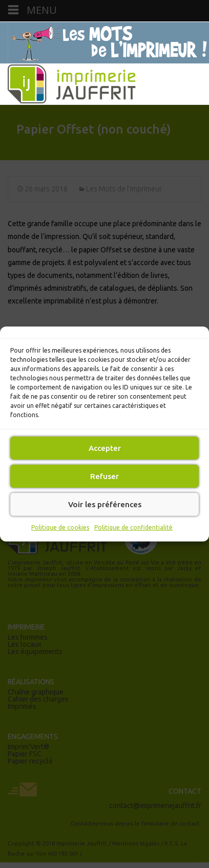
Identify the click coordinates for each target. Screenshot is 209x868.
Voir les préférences (105, 504)
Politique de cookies (60, 527)
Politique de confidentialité (133, 527)
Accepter (105, 448)
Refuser (104, 476)
